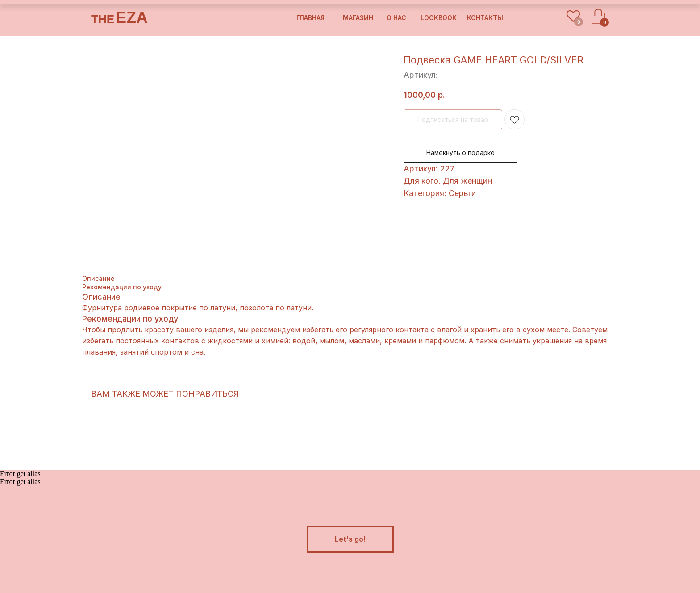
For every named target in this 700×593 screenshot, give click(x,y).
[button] (350, 539)
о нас (396, 18)
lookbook (439, 18)
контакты (485, 18)
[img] (548, 18)
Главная (310, 18)
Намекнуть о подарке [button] (460, 152)
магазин (358, 18)
